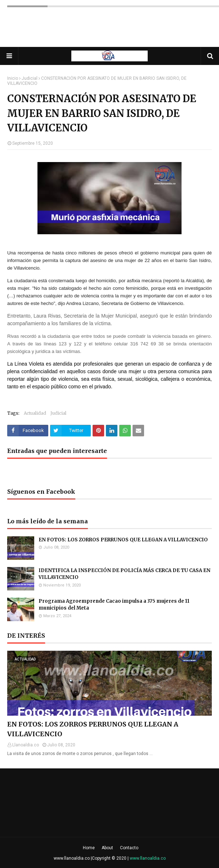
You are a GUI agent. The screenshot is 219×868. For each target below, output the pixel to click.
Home (89, 848)
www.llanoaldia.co (72, 858)
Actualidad (35, 413)
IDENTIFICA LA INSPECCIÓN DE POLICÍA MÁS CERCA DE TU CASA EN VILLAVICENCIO (124, 574)
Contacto (129, 848)
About (107, 848)
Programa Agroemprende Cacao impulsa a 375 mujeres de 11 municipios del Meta (114, 605)
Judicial (30, 78)
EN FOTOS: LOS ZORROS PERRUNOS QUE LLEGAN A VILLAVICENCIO (123, 540)
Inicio (13, 78)
